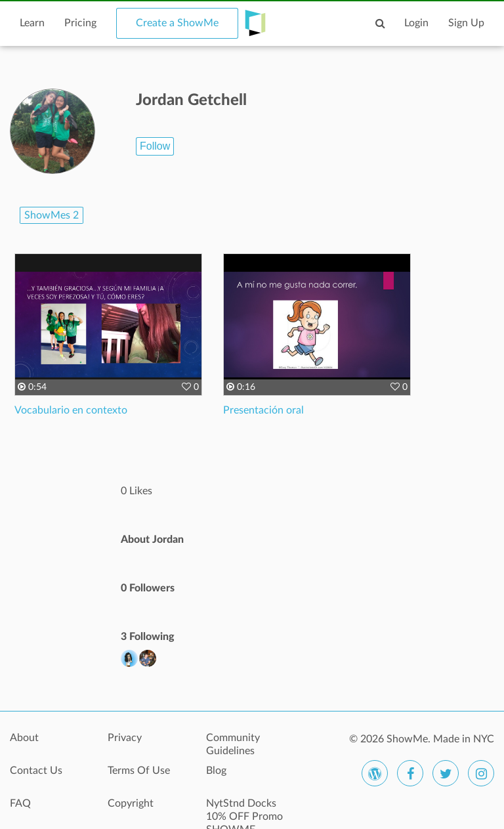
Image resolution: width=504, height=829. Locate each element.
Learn (32, 23)
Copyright (131, 803)
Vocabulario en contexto (71, 410)
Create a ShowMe (177, 23)
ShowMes (52, 215)
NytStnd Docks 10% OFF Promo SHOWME (244, 811)
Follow (155, 146)
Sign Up (466, 23)
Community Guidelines (233, 744)
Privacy (125, 738)
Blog (216, 771)
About (24, 738)
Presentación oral (263, 410)
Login (416, 23)
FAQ (20, 803)
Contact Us (36, 771)
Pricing (80, 23)
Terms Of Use (139, 771)
